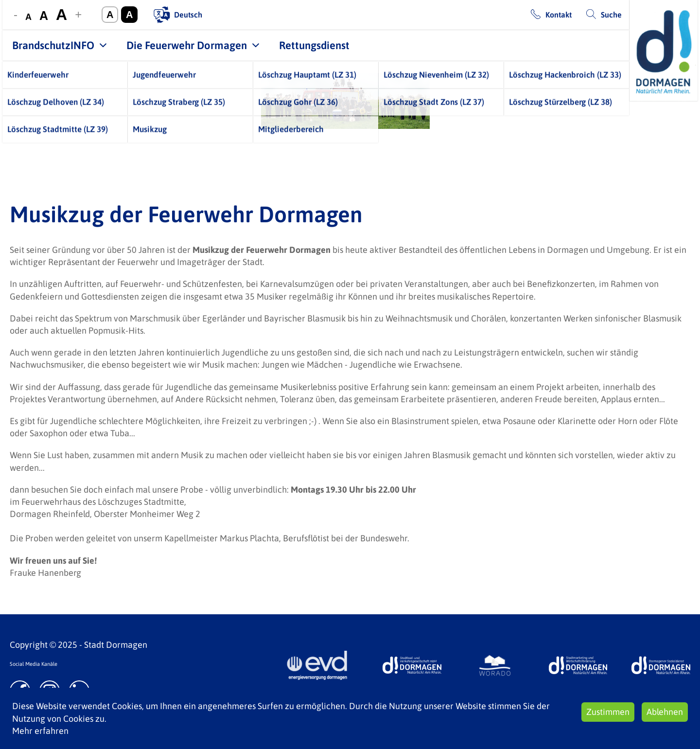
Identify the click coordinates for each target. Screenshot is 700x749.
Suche (611, 15)
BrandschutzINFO (53, 45)
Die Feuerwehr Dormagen (187, 45)
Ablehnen (665, 712)
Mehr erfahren (40, 731)
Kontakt (559, 15)
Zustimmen (608, 712)
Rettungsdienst (314, 45)
